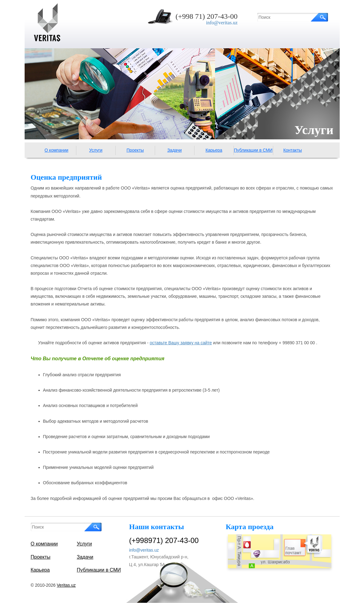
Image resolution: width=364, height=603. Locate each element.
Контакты (293, 150)
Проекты (135, 150)
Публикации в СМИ (253, 150)
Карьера (214, 150)
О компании (56, 150)
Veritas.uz (66, 585)
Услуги (96, 150)
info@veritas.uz (222, 23)
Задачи (175, 150)
